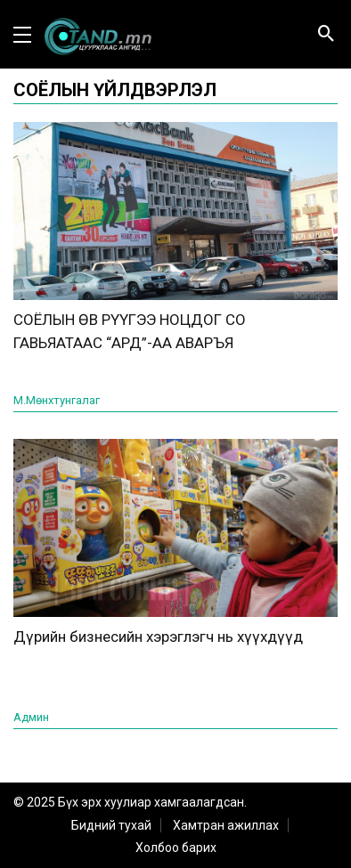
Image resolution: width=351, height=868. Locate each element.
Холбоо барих (176, 848)
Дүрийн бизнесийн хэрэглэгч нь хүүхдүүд (158, 637)
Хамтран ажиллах (226, 825)
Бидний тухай (111, 825)
